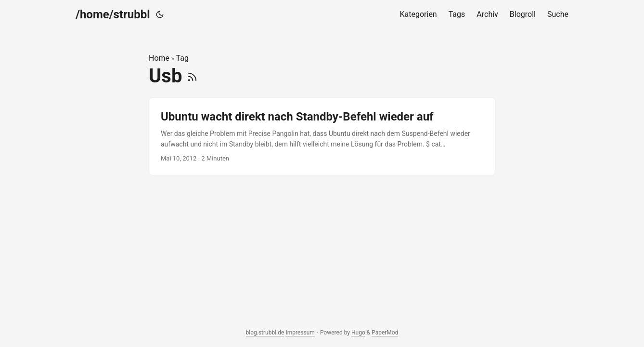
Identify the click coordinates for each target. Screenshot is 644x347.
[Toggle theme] (160, 14)
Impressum (300, 333)
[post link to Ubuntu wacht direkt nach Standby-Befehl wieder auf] (322, 137)
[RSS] (192, 76)
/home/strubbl (113, 14)
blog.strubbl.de (265, 333)
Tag (182, 58)
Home (159, 58)
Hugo (358, 333)
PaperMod (385, 333)
